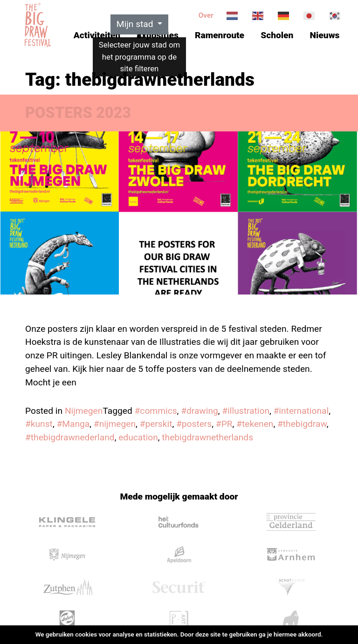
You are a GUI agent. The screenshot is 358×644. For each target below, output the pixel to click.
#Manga (73, 424)
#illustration (246, 411)
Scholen (277, 35)
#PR (224, 424)
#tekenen (255, 424)
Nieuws (325, 35)
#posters (194, 424)
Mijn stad (136, 24)
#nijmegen (115, 424)
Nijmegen (84, 411)
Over (206, 15)
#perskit (156, 424)
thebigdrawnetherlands (207, 437)
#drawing (200, 411)
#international (301, 411)
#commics (156, 411)
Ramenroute (220, 35)
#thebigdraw (302, 424)
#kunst (39, 424)
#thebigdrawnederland (70, 437)
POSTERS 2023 (78, 113)
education (138, 437)
